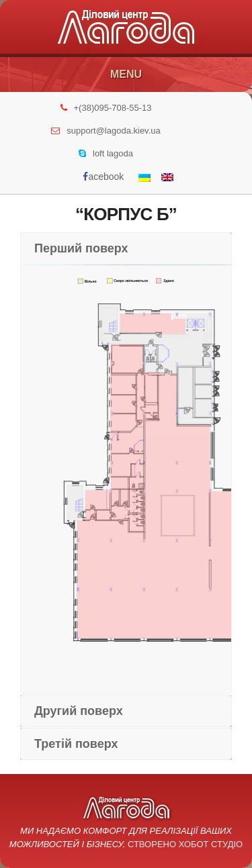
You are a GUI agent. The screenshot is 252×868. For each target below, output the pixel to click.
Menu (126, 74)
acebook (103, 177)
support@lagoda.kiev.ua (113, 131)
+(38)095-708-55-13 (113, 108)
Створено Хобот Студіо (185, 844)
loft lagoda (113, 153)
